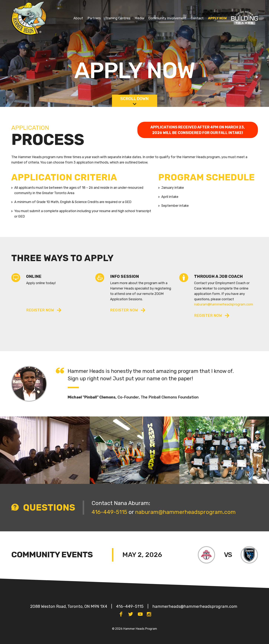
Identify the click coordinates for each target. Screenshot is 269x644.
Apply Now (217, 18)
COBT (236, 15)
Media (139, 18)
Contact (197, 18)
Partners (94, 18)
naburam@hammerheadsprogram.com (224, 304)
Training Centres (118, 18)
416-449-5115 (109, 512)
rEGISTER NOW (40, 310)
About (78, 18)
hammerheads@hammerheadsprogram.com (195, 606)
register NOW (124, 310)
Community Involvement (167, 18)
